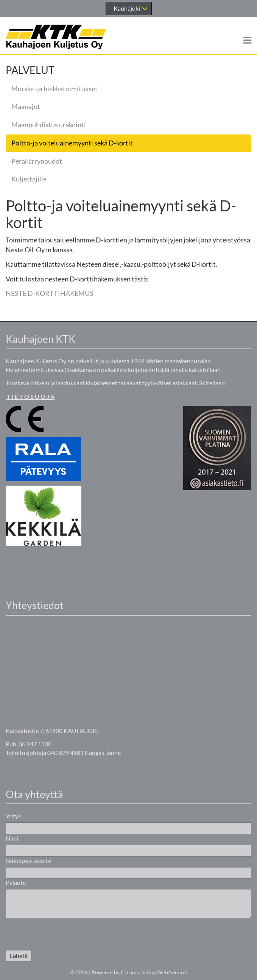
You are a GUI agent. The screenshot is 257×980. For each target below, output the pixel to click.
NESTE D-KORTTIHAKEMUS (50, 293)
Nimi (12, 838)
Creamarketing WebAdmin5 (154, 972)
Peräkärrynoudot (37, 161)
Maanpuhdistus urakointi (49, 125)
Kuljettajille (29, 179)
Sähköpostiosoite (28, 860)
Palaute (16, 882)
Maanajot (26, 106)
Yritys (13, 816)
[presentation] (63, 935)
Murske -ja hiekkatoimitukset (55, 89)
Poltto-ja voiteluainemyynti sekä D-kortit (72, 143)
